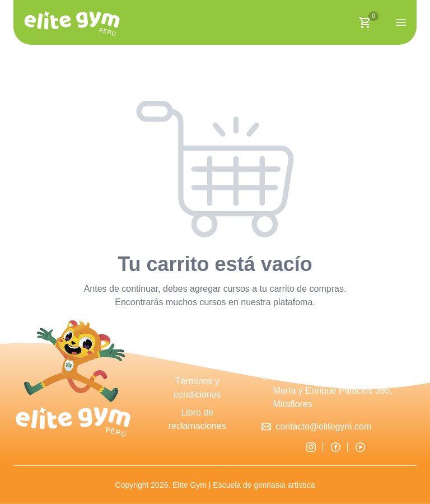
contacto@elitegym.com (323, 426)
